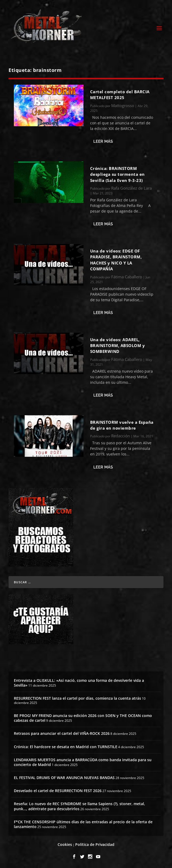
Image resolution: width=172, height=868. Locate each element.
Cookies (65, 844)
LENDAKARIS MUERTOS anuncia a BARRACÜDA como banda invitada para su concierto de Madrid (83, 762)
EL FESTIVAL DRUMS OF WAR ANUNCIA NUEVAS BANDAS (64, 778)
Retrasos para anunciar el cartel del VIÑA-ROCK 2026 (62, 733)
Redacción (121, 436)
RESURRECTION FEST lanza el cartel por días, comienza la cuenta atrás (77, 698)
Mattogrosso (123, 105)
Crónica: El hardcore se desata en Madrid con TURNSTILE (66, 747)
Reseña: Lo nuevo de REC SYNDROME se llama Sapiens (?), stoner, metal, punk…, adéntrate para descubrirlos (79, 806)
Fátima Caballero (127, 277)
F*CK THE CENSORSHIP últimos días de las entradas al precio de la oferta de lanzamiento (83, 824)
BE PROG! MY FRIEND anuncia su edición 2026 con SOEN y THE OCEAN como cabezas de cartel (83, 718)
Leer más (103, 141)
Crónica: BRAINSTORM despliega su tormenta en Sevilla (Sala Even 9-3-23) (117, 174)
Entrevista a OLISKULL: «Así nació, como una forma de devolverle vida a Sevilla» (79, 683)
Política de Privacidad (95, 844)
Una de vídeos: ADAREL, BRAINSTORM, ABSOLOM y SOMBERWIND (118, 346)
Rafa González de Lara (131, 188)
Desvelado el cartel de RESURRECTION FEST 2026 (58, 791)
